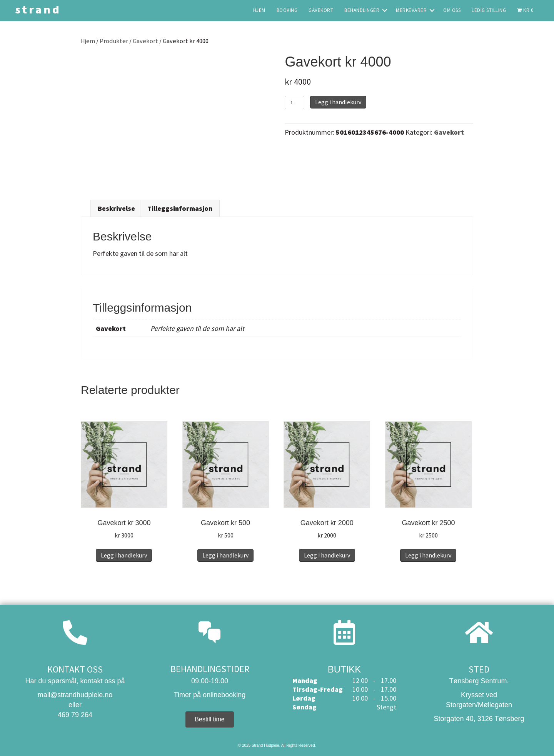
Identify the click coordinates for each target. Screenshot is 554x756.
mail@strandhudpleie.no (75, 695)
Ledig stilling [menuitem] (489, 10)
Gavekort (145, 41)
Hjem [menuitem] (259, 10)
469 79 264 (75, 715)
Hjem (88, 41)
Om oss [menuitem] (452, 10)
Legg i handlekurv (338, 102)
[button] (385, 10)
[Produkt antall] (295, 103)
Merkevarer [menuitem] (411, 10)
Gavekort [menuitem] (321, 10)
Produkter (114, 41)
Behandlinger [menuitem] (362, 10)
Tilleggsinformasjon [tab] (180, 208)
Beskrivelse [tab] (116, 208)
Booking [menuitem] (287, 10)
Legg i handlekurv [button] (124, 555)
